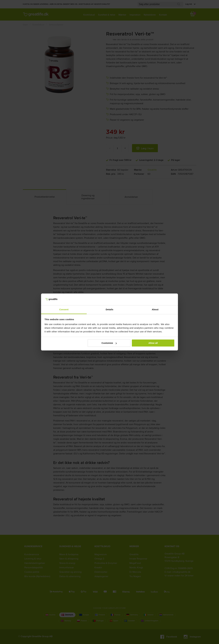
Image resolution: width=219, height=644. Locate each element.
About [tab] (155, 309)
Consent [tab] (64, 309)
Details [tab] (109, 309)
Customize (109, 343)
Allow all (153, 343)
